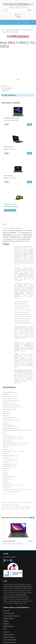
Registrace (6, 624)
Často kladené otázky (9, 613)
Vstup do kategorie (10, 210)
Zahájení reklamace (8, 626)
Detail (30, 124)
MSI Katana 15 (8, 147)
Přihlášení (6, 621)
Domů (3, 30)
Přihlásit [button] (18, 17)
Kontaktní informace (11, 557)
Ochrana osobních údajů (10, 640)
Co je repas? (7, 611)
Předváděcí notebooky (27, 30)
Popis (4, 224)
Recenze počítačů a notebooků (11, 616)
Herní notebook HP (9, 541)
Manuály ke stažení (8, 619)
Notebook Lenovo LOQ (11, 118)
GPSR (5, 629)
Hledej (29, 10)
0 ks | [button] (18, 15)
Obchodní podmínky (8, 635)
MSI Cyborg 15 (9, 176)
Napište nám (7, 632)
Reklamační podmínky (9, 637)
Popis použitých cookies (10, 642)
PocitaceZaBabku (19, 4)
